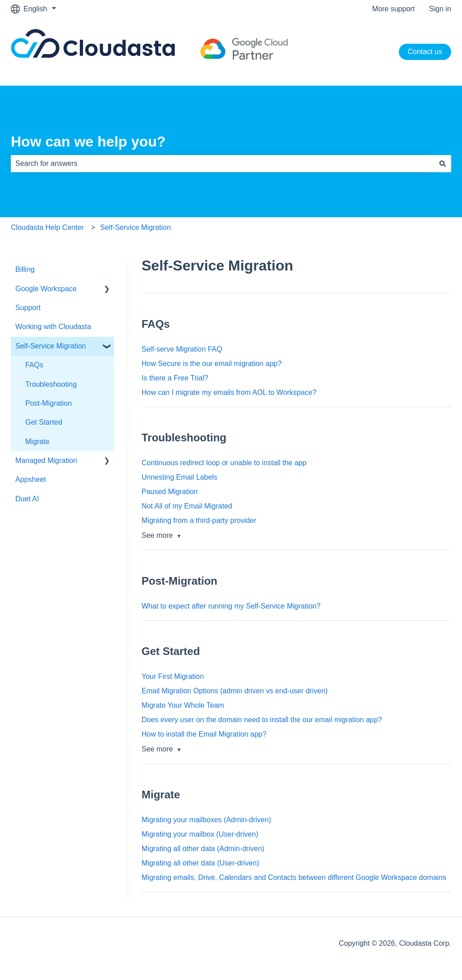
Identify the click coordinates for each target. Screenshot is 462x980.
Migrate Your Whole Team (183, 705)
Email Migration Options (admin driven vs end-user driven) (235, 691)
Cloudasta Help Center (47, 227)
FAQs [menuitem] (34, 365)
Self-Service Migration (136, 227)
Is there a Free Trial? (175, 378)
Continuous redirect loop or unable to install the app (224, 463)
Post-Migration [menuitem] (49, 403)
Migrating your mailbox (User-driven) (200, 834)
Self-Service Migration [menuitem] (51, 346)
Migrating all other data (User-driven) (201, 863)
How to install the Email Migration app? (204, 734)
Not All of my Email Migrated (187, 506)
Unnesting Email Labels (180, 477)
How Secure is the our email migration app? (212, 364)
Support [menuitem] (28, 308)
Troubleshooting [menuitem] (51, 384)
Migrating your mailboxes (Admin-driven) (206, 820)
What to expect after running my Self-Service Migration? (231, 606)
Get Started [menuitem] (44, 422)
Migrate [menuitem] (37, 442)
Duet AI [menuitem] (27, 499)
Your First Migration (173, 676)
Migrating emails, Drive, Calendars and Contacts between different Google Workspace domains (294, 877)
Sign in (440, 9)
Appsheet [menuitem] (31, 479)
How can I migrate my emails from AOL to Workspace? (229, 392)
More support (393, 9)
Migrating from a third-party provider (199, 520)
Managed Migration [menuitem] (46, 460)
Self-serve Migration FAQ (182, 349)
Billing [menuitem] (25, 269)
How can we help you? (88, 142)
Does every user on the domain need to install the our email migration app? (262, 720)
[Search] (443, 164)
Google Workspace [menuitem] (46, 289)
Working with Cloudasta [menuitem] (53, 327)
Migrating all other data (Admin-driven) (203, 849)
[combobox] (222, 164)
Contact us (425, 52)
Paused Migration (170, 492)
